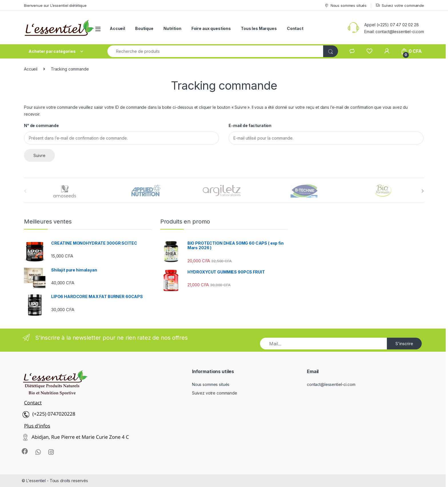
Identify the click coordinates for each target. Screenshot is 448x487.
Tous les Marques (259, 28)
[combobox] (215, 51)
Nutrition (172, 28)
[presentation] (423, 191)
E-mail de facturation (250, 125)
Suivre (39, 155)
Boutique (144, 28)
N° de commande (41, 125)
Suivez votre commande (400, 6)
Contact (295, 28)
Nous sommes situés (345, 6)
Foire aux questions (211, 28)
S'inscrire (404, 344)
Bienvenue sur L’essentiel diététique (55, 5)
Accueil (117, 28)
